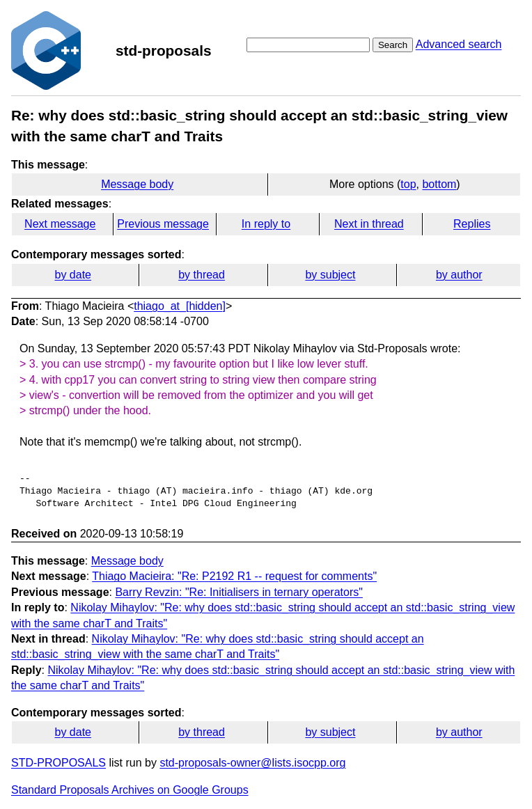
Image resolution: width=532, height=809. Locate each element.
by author (459, 275)
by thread (202, 275)
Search (393, 45)
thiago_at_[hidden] (180, 306)
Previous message (163, 224)
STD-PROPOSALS (58, 763)
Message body (137, 184)
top (408, 184)
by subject (330, 275)
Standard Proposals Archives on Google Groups (130, 790)
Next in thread (369, 224)
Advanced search (459, 44)
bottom (439, 184)
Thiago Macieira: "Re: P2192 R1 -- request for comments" (234, 576)
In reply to (266, 224)
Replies (472, 224)
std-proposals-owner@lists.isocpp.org (252, 763)
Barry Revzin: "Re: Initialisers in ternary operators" (238, 592)
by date (72, 275)
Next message (60, 224)
